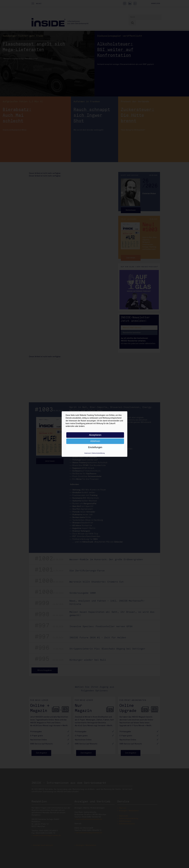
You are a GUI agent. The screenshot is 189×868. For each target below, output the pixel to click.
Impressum (88, 453)
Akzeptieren (95, 435)
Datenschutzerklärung (98, 453)
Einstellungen (95, 447)
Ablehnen (95, 441)
